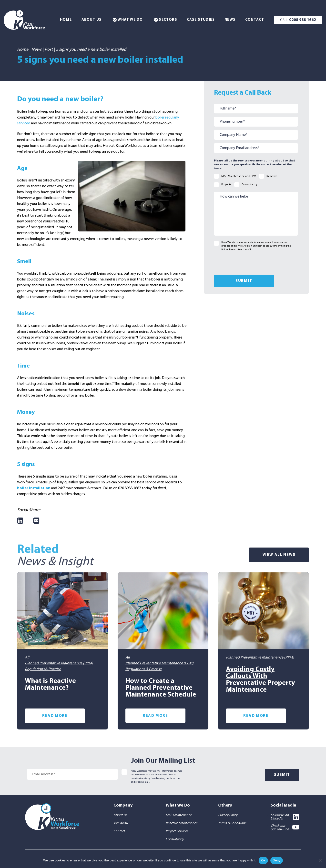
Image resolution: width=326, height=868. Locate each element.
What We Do (128, 20)
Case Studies (201, 20)
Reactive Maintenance (182, 823)
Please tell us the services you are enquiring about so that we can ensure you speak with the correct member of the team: (255, 165)
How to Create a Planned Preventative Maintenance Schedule (161, 687)
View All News (279, 555)
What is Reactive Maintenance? (50, 684)
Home (66, 20)
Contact (255, 20)
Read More (55, 715)
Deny (277, 860)
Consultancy (175, 839)
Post (49, 50)
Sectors (165, 20)
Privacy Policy (228, 814)
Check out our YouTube (285, 827)
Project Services (177, 831)
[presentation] (251, 263)
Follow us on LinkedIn (285, 816)
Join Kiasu (121, 823)
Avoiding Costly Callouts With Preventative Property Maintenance (260, 679)
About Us (92, 20)
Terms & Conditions (232, 823)
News (230, 20)
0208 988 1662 (298, 20)
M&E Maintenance (179, 814)
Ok (263, 860)
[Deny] (320, 860)
